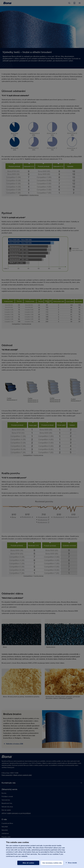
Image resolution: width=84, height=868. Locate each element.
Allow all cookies (28, 863)
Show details (72, 863)
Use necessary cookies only (52, 863)
